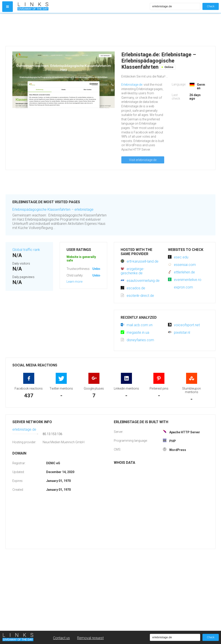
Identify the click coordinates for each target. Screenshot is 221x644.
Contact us (61, 638)
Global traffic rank (26, 250)
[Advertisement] (83, 30)
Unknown (99, 269)
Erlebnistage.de (132, 85)
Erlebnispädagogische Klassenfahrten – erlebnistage (53, 209)
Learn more (74, 282)
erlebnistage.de (24, 429)
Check (211, 6)
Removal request (90, 638)
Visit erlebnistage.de (143, 160)
